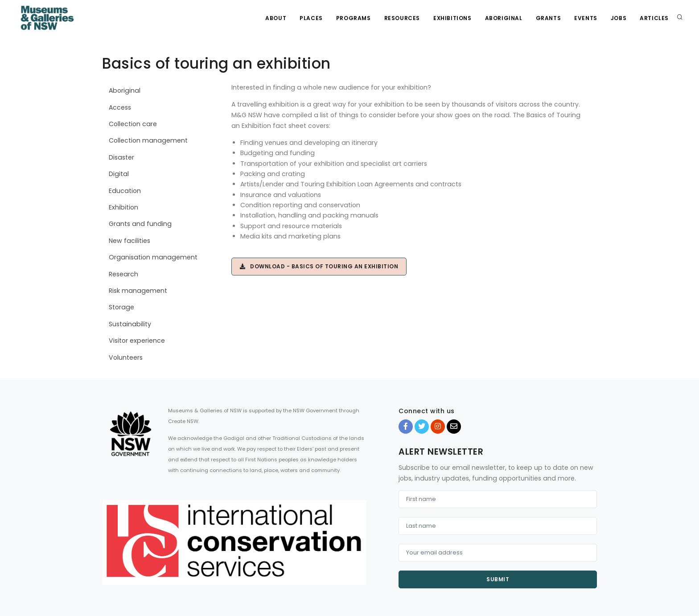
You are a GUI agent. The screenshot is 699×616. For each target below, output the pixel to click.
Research (123, 274)
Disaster (121, 157)
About (276, 18)
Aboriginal (504, 18)
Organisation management (153, 257)
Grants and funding (140, 224)
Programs (354, 18)
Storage (121, 307)
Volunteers (126, 357)
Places (311, 18)
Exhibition (123, 207)
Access (120, 107)
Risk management (138, 291)
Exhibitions (452, 18)
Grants (549, 18)
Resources (402, 18)
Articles (654, 18)
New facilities (130, 241)
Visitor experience (137, 341)
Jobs (619, 18)
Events (586, 18)
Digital (119, 174)
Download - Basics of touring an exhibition (319, 266)
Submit (498, 579)
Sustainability (130, 324)
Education (125, 191)
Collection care (133, 124)
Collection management (148, 140)
